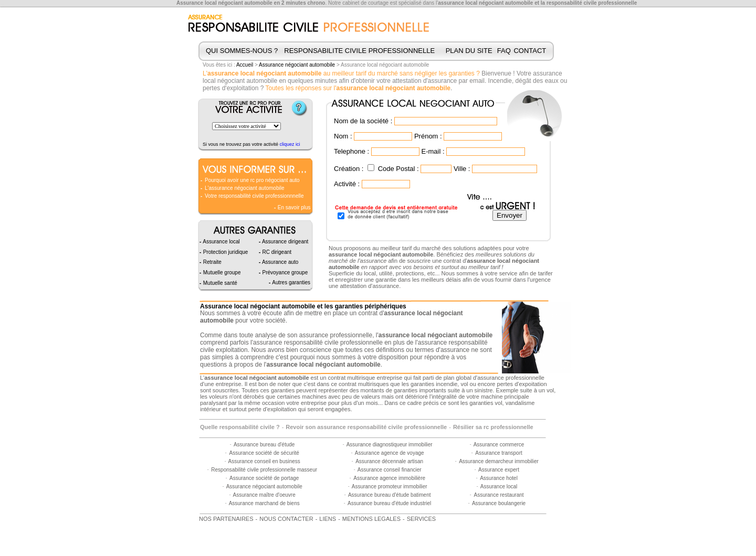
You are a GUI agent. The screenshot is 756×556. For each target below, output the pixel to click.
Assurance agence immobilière (389, 478)
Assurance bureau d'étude (264, 445)
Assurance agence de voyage (390, 453)
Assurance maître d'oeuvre (264, 495)
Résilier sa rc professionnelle (493, 427)
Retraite (212, 262)
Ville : (462, 169)
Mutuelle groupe (221, 272)
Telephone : (351, 151)
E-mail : (433, 151)
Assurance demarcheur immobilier (499, 461)
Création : (349, 169)
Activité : (347, 184)
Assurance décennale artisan (389, 461)
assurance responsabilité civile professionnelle (318, 343)
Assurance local (499, 486)
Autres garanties (291, 282)
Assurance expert (499, 470)
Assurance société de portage (264, 478)
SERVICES (421, 519)
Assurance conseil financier (390, 470)
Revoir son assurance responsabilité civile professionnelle (366, 427)
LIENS (328, 519)
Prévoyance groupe (285, 272)
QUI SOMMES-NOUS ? (242, 51)
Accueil (245, 65)
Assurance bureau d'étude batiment (390, 495)
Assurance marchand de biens (264, 503)
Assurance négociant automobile (297, 65)
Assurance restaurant (498, 495)
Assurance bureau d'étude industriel (389, 503)
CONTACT (530, 51)
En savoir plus (293, 207)
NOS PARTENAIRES (226, 519)
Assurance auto (280, 262)
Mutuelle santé (219, 283)
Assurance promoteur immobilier (390, 486)
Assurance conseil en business (264, 461)
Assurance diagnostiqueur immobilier (390, 445)
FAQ (504, 51)
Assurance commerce (499, 445)
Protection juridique (225, 252)
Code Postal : (398, 169)
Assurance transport (499, 453)
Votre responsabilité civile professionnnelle (254, 196)
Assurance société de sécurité (264, 453)
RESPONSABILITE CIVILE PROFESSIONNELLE (359, 51)
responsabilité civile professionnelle (592, 3)
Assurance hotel (499, 478)
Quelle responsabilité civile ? (240, 427)
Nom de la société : (363, 121)
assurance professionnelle (336, 335)
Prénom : (428, 136)
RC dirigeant (276, 252)
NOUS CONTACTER (286, 519)
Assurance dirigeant (285, 242)
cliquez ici (290, 144)
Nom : (343, 136)
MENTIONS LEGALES (371, 519)
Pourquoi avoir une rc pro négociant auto (252, 180)
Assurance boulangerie (499, 503)
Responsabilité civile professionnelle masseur (264, 470)
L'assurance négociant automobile (244, 188)
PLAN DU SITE (469, 51)
